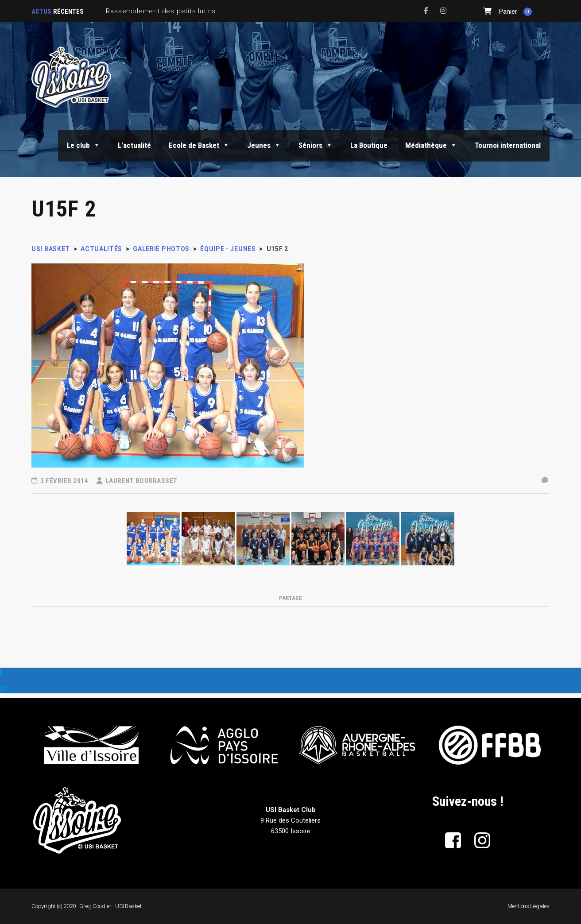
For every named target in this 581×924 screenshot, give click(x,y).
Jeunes (264, 145)
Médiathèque (431, 145)
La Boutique (369, 145)
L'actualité (134, 145)
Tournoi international (508, 145)
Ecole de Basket (199, 145)
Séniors (316, 145)
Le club (83, 145)
